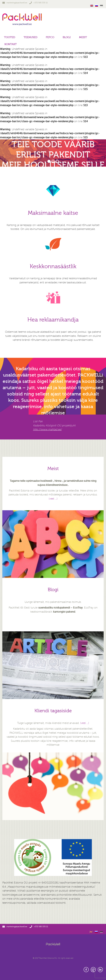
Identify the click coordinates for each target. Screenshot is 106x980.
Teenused (30, 37)
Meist (83, 37)
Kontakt (11, 44)
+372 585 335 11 (39, 3)
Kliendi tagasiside (53, 711)
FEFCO (50, 37)
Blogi (67, 37)
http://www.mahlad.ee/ (47, 429)
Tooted (10, 37)
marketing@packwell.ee (15, 3)
